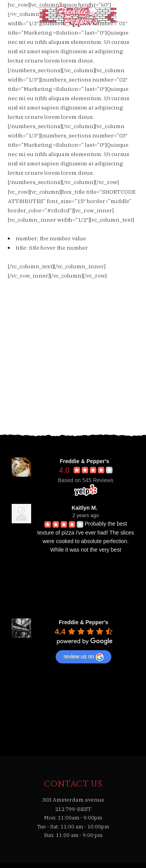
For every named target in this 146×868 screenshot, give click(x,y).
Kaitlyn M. (84, 508)
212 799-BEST (73, 809)
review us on (84, 657)
